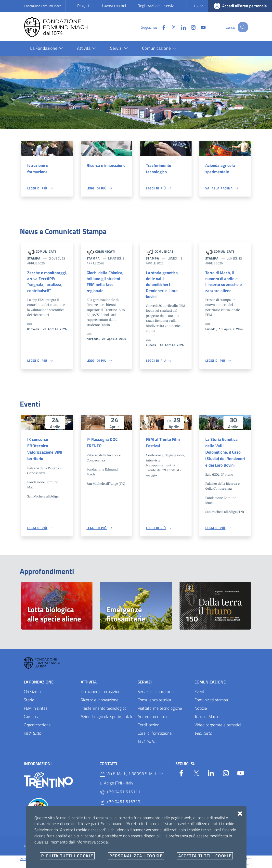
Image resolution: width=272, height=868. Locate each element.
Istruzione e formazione (38, 169)
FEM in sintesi (36, 709)
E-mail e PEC (150, 847)
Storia (29, 701)
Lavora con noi (114, 6)
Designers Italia (213, 860)
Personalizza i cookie (34, 860)
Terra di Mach (206, 717)
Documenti (180, 847)
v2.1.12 (161, 860)
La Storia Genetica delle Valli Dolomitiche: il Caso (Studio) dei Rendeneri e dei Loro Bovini (225, 453)
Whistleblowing (117, 847)
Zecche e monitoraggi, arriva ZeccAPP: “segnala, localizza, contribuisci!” (47, 282)
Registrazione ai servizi (156, 6)
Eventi (200, 692)
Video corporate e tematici (218, 726)
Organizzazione (37, 726)
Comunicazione (210, 683)
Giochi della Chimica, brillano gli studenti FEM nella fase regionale (105, 282)
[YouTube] (199, 27)
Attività (89, 683)
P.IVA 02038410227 (122, 812)
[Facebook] (159, 27)
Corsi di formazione (155, 734)
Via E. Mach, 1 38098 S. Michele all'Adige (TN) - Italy (131, 779)
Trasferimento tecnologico (159, 169)
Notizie (201, 709)
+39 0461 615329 (120, 803)
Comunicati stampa (211, 701)
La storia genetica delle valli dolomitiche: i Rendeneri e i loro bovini (162, 285)
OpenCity (150, 860)
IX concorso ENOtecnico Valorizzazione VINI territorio (45, 450)
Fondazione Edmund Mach (43, 6)
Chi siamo (32, 692)
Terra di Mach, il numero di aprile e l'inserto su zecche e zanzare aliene (224, 282)
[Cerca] (242, 27)
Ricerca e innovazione (106, 165)
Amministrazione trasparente (70, 847)
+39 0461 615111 (120, 793)
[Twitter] (169, 27)
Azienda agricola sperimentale (220, 169)
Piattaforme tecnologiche (160, 709)
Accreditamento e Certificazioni (153, 721)
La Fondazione (39, 683)
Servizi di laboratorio (156, 692)
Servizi (145, 683)
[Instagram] (189, 27)
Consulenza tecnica (154, 701)
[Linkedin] (179, 27)
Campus (31, 717)
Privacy (30, 847)
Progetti (84, 6)
